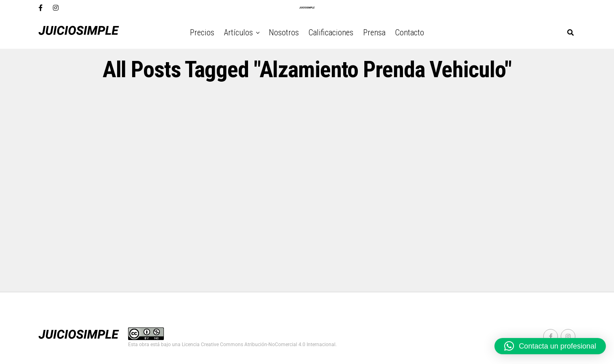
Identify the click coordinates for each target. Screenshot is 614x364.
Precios (202, 32)
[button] (550, 346)
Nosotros (284, 32)
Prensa (374, 32)
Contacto (410, 32)
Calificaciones (331, 32)
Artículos (238, 32)
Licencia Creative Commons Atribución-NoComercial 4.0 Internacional (259, 344)
